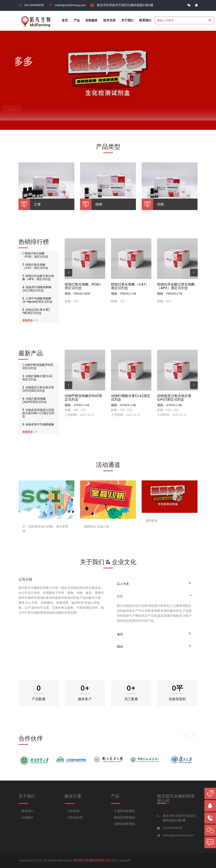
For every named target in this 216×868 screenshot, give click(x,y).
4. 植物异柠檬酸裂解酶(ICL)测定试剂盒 (37, 289)
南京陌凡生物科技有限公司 (92, 861)
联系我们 (145, 21)
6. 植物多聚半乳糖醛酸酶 (38, 425)
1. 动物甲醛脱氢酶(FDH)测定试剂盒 (38, 367)
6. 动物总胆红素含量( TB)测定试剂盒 (36, 311)
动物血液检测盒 (124, 824)
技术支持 (109, 21)
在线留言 (27, 818)
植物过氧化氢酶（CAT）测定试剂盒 (130, 286)
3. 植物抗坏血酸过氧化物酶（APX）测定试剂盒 (38, 278)
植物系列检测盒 (124, 818)
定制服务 (92, 21)
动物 (160, 204)
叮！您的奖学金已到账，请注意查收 (45, 552)
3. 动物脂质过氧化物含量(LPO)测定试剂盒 (38, 389)
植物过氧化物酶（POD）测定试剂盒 (84, 286)
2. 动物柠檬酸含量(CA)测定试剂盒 (37, 378)
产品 (77, 21)
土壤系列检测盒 (124, 811)
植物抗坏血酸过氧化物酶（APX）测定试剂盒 (176, 286)
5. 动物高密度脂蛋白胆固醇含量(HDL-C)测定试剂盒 (38, 413)
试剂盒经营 (75, 818)
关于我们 (127, 21)
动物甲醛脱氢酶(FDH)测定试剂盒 (83, 398)
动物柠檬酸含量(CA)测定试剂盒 (131, 398)
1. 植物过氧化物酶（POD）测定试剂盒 (35, 255)
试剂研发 (74, 811)
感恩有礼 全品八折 (97, 548)
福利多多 (152, 540)
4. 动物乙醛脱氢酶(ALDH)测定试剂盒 (35, 400)
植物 (99, 204)
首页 (65, 21)
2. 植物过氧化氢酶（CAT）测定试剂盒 (35, 266)
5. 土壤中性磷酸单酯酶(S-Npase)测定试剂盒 (37, 300)
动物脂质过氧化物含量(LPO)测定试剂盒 (174, 398)
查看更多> (30, 320)
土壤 (37, 204)
